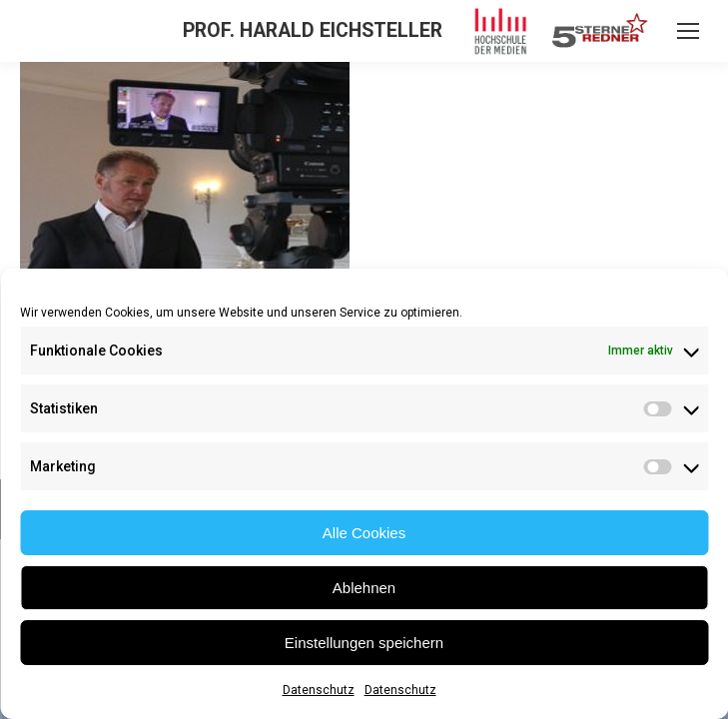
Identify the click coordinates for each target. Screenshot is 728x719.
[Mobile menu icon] (688, 31)
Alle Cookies (364, 533)
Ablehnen (364, 588)
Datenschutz (319, 690)
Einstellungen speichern (364, 643)
